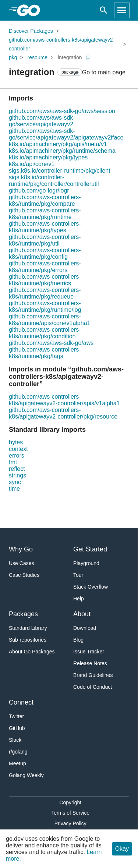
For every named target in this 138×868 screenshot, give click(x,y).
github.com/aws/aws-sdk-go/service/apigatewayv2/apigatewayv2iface (66, 134)
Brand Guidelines (93, 675)
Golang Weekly (26, 775)
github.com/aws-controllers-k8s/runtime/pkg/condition (45, 333)
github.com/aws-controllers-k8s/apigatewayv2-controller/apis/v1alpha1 (64, 400)
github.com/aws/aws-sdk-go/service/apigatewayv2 (42, 121)
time (14, 489)
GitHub (17, 728)
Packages (23, 614)
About (82, 614)
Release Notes (90, 663)
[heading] (31, 10)
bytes (16, 442)
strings (17, 475)
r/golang (18, 752)
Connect (21, 702)
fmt (13, 462)
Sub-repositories (28, 640)
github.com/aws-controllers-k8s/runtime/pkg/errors (45, 267)
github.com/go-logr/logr (39, 190)
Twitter (16, 716)
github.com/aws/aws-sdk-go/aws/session (62, 111)
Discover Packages (31, 31)
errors (17, 456)
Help (79, 599)
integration (70, 57)
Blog (78, 640)
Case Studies (24, 575)
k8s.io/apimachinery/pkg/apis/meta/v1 (58, 144)
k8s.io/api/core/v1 (32, 164)
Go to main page (100, 73)
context (18, 449)
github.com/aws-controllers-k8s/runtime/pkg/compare (45, 200)
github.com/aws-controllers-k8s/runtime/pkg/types (45, 227)
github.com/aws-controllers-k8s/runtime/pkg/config (45, 253)
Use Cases (21, 563)
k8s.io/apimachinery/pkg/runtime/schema (62, 151)
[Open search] (104, 10)
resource (38, 57)
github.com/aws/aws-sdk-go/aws (51, 343)
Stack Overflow (91, 587)
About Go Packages (32, 652)
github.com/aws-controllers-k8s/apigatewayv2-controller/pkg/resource (63, 413)
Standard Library (28, 628)
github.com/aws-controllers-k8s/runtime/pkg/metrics (45, 280)
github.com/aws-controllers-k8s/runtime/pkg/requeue (45, 293)
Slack (15, 740)
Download (85, 628)
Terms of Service (70, 813)
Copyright (70, 802)
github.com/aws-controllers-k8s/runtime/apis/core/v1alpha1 (49, 320)
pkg (13, 57)
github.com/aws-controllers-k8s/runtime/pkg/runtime (45, 214)
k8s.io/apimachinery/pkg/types (48, 157)
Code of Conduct (93, 687)
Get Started (90, 549)
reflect (17, 469)
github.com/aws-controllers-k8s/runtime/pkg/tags (45, 353)
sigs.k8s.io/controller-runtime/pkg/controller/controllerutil (54, 181)
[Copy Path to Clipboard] (88, 57)
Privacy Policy (70, 823)
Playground (86, 563)
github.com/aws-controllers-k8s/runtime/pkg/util (45, 240)
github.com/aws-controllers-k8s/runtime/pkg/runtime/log (45, 306)
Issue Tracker (89, 652)
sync (15, 482)
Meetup (17, 763)
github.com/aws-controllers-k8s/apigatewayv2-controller (62, 44)
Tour (78, 575)
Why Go (21, 549)
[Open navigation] (122, 10)
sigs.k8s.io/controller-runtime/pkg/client (60, 171)
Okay (122, 849)
